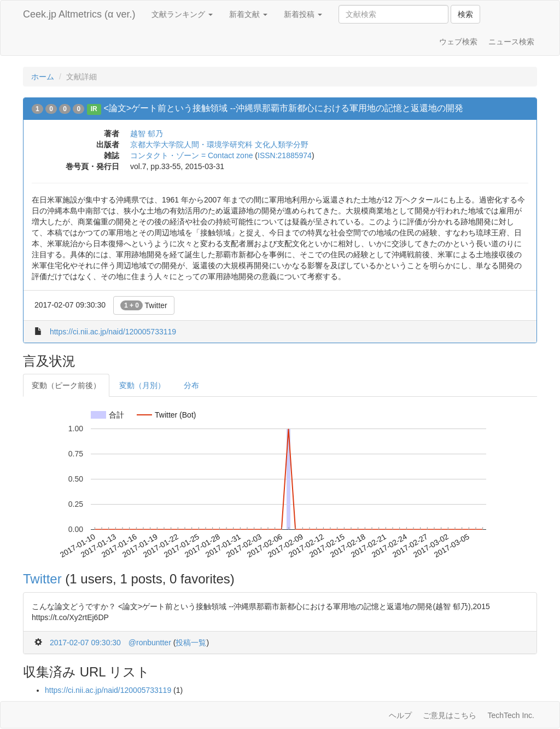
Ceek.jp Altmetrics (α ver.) (79, 14)
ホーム (43, 77)
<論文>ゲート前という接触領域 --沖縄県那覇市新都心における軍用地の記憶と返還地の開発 (283, 108)
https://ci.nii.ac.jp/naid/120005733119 (113, 332)
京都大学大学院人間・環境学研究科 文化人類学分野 (219, 144)
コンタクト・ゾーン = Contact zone (191, 155)
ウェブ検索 (458, 42)
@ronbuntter (150, 643)
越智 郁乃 (147, 134)
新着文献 (248, 14)
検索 (465, 14)
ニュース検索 (511, 42)
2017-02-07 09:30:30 (85, 643)
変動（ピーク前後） (66, 385)
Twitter (144, 305)
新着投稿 (303, 14)
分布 (191, 385)
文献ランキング (182, 14)
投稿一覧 (191, 643)
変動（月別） (142, 385)
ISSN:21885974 (285, 155)
